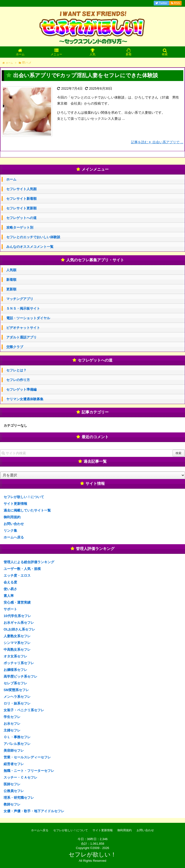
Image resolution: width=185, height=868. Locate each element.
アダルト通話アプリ (21, 337)
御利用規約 (12, 517)
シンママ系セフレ (17, 643)
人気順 (11, 270)
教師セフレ (12, 804)
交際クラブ (15, 347)
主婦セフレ (12, 730)
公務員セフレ (14, 791)
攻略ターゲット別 (20, 227)
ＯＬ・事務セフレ (17, 737)
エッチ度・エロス (17, 575)
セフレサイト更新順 (21, 208)
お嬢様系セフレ (15, 670)
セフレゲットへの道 (21, 218)
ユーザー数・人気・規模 (22, 569)
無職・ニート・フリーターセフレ (29, 771)
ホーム (11, 179)
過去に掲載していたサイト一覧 (27, 510)
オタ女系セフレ (15, 656)
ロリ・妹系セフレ (17, 703)
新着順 (11, 280)
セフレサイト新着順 (21, 199)
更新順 (11, 289)
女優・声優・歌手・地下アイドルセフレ (34, 811)
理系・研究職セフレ (19, 798)
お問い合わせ (14, 524)
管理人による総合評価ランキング (29, 562)
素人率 (9, 596)
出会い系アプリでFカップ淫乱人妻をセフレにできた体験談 (86, 75)
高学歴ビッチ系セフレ (20, 676)
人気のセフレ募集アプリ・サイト (95, 260)
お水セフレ (12, 724)
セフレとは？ (16, 370)
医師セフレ (12, 784)
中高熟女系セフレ (17, 649)
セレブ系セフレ (15, 683)
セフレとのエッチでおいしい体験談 (33, 237)
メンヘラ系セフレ (17, 697)
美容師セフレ (14, 750)
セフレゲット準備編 (21, 389)
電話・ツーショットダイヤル (28, 318)
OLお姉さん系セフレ (19, 629)
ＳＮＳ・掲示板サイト (23, 308)
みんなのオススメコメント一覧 (30, 247)
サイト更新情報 (15, 504)
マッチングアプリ (20, 299)
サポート (10, 609)
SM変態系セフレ (16, 690)
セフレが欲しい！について (24, 497)
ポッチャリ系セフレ (19, 663)
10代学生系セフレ (17, 616)
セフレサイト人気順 (21, 189)
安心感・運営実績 (17, 602)
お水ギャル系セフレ (19, 623)
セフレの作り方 (18, 380)
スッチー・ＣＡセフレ (20, 777)
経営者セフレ (14, 764)
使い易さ (10, 589)
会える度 (10, 582)
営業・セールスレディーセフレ (27, 757)
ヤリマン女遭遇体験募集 (25, 399)
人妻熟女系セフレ (17, 636)
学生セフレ (12, 717)
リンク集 (10, 531)
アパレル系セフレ (17, 744)
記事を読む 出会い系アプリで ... (157, 142)
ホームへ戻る (14, 537)
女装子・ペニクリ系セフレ (24, 710)
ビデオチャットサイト (23, 328)
